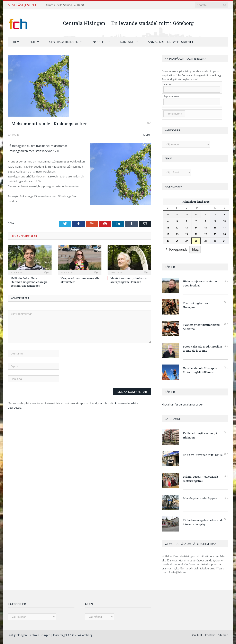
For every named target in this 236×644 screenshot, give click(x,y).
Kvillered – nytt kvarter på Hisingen (200, 435)
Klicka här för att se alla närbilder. (183, 404)
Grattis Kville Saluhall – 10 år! (65, 5)
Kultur (147, 135)
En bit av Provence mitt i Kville (203, 455)
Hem (16, 41)
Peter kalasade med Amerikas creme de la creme (203, 348)
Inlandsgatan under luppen (200, 498)
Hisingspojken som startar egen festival (200, 283)
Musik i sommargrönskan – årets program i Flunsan (129, 280)
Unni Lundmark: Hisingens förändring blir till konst (200, 370)
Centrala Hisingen (64, 41)
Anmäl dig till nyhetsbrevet (171, 41)
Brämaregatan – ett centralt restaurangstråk (200, 479)
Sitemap (223, 635)
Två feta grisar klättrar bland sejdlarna (201, 327)
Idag (195, 249)
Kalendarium (173, 186)
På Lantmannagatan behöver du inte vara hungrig (203, 522)
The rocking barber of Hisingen (197, 305)
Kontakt (127, 41)
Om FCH (197, 635)
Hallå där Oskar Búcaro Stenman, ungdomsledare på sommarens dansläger (29, 282)
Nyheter (99, 41)
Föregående (176, 250)
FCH (32, 41)
